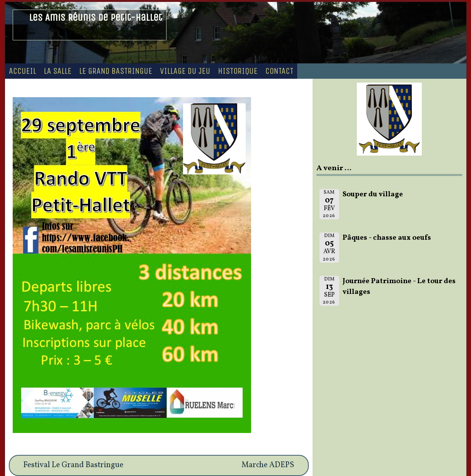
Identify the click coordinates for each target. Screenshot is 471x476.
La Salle (58, 71)
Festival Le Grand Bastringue (73, 465)
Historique (238, 71)
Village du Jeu (185, 71)
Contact (279, 71)
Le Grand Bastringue (116, 71)
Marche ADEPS (268, 465)
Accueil (22, 71)
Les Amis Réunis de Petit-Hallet (96, 17)
